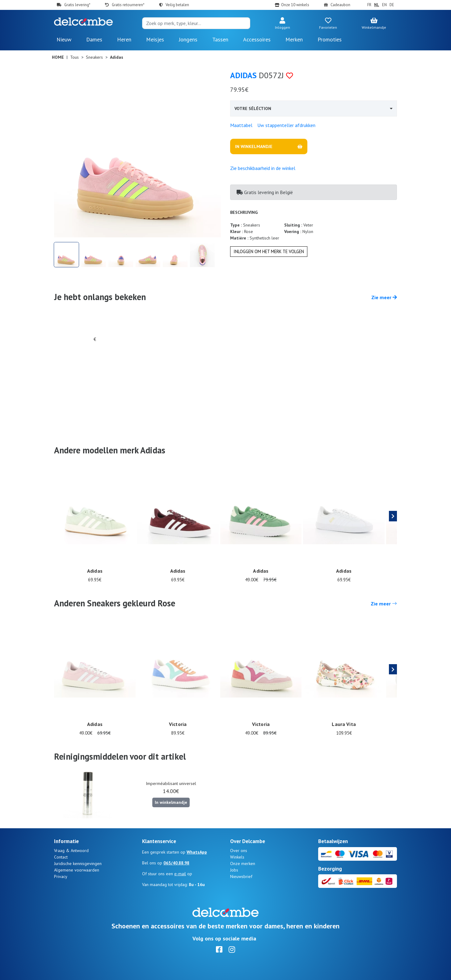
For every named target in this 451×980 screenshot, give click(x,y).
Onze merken (243, 863)
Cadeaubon (340, 5)
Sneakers (94, 57)
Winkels (237, 857)
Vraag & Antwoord (71, 851)
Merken (294, 39)
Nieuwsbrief (241, 876)
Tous (74, 57)
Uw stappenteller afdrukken (286, 125)
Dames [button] (94, 39)
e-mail (180, 874)
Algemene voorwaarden (77, 870)
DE (392, 5)
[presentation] (393, 516)
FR (369, 5)
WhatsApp (197, 852)
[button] (282, 24)
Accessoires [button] (257, 39)
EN (384, 5)
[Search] (196, 23)
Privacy (61, 876)
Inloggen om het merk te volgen (269, 251)
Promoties (330, 39)
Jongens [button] (188, 39)
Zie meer (384, 297)
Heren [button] (124, 39)
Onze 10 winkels (295, 5)
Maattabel (241, 125)
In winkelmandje (171, 802)
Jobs (234, 870)
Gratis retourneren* (128, 5)
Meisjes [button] (155, 39)
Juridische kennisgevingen (78, 863)
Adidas (243, 75)
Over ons (239, 851)
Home (58, 57)
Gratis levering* (77, 5)
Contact (61, 857)
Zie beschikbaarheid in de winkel (263, 168)
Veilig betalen (177, 5)
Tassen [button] (220, 39)
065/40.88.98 (176, 863)
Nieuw (64, 39)
